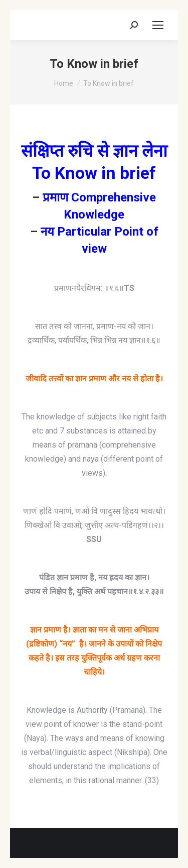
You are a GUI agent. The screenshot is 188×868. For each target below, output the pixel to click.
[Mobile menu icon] (158, 25)
